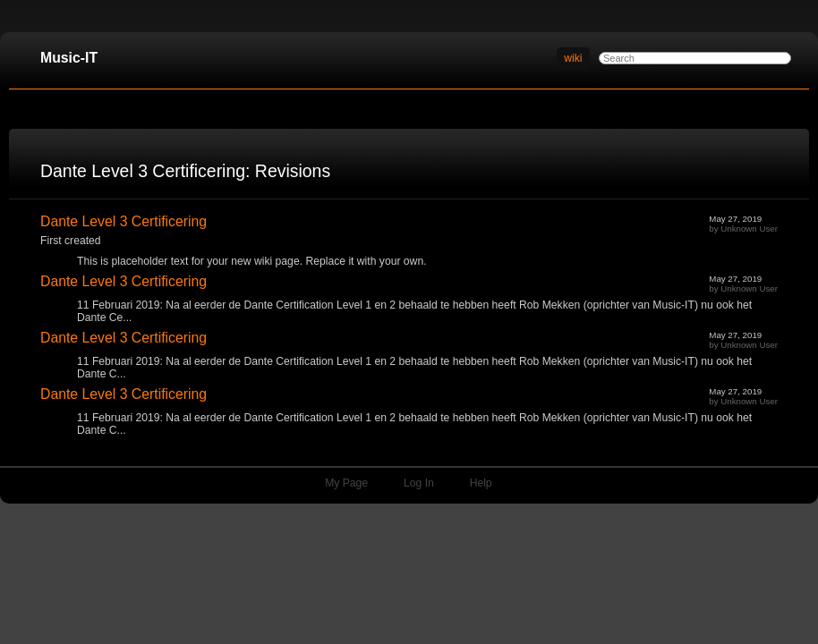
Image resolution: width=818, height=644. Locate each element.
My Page (346, 483)
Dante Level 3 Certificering (124, 221)
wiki (573, 58)
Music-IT (69, 58)
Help (481, 483)
